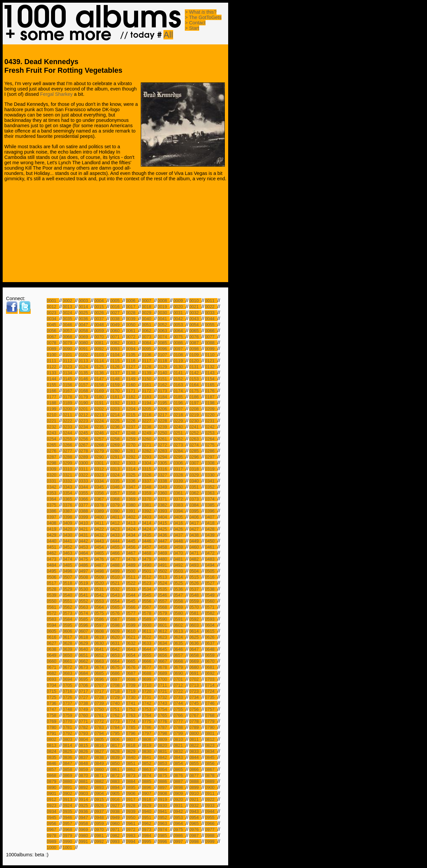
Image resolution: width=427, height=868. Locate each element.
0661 (69, 661)
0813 (53, 745)
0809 (164, 739)
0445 (132, 541)
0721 (164, 691)
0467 (132, 553)
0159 (116, 385)
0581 (195, 613)
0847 (69, 763)
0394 (179, 511)
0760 (85, 715)
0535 (164, 589)
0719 (132, 691)
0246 (100, 433)
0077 (211, 337)
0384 (195, 505)
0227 (148, 421)
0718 (116, 691)
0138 (132, 373)
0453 (85, 547)
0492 (179, 565)
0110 (211, 355)
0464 (85, 553)
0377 (85, 505)
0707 (100, 685)
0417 (195, 523)
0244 (69, 433)
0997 (179, 841)
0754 (164, 709)
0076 (195, 337)
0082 (116, 343)
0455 (116, 547)
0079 (69, 343)
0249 (148, 433)
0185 (179, 397)
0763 (132, 715)
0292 (132, 457)
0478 (132, 559)
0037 (100, 319)
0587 (116, 619)
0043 (195, 319)
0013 (69, 307)
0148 (116, 379)
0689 (164, 673)
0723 (195, 691)
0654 (132, 655)
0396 (211, 511)
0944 (211, 811)
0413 (132, 523)
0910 (195, 793)
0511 (132, 577)
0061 (132, 331)
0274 (195, 445)
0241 (195, 427)
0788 (179, 727)
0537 (195, 589)
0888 (195, 781)
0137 (116, 373)
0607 (85, 631)
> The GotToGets (203, 17)
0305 (164, 463)
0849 (100, 763)
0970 (100, 829)
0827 (100, 751)
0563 (85, 607)
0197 (195, 403)
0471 (195, 553)
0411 (100, 523)
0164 (195, 385)
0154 (211, 379)
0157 (85, 385)
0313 (116, 469)
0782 (85, 727)
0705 (69, 685)
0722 (179, 691)
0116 (132, 361)
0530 (85, 589)
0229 (179, 421)
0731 (148, 697)
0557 (164, 601)
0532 (116, 589)
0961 (132, 823)
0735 (211, 697)
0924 (69, 805)
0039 (132, 319)
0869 (69, 775)
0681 (211, 667)
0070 (100, 337)
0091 (85, 349)
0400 (100, 517)
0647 (195, 649)
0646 (179, 649)
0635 (179, 643)
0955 (211, 817)
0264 (211, 439)
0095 (148, 349)
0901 (53, 793)
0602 (179, 625)
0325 (132, 475)
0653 (116, 655)
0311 (85, 469)
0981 (100, 835)
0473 (53, 559)
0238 (148, 427)
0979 (69, 835)
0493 (195, 565)
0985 (164, 835)
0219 (195, 415)
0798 (164, 733)
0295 (179, 457)
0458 (164, 547)
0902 (69, 793)
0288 (69, 457)
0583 (53, 619)
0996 (164, 841)
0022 (211, 307)
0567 (148, 607)
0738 (85, 703)
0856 (211, 763)
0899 (195, 787)
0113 (85, 361)
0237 (132, 427)
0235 (100, 427)
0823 (211, 745)
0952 (164, 817)
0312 (100, 469)
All (168, 35)
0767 (195, 715)
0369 (132, 499)
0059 (100, 331)
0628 (69, 643)
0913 (69, 799)
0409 (69, 523)
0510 (116, 577)
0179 (85, 397)
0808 (148, 739)
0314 (132, 469)
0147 (100, 379)
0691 (195, 673)
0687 (132, 673)
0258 (116, 439)
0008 (164, 301)
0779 (211, 721)
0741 (132, 703)
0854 (179, 763)
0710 (148, 685)
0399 (85, 517)
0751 (116, 709)
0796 (132, 733)
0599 (132, 625)
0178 (69, 397)
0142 (195, 373)
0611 (148, 631)
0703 (211, 679)
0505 (211, 571)
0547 (179, 595)
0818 (132, 745)
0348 (148, 487)
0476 (100, 559)
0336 (132, 481)
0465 (100, 553)
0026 (100, 313)
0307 (195, 463)
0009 (179, 301)
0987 (195, 835)
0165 (211, 385)
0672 (69, 667)
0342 (53, 487)
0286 (211, 451)
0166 (53, 391)
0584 (69, 619)
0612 (164, 631)
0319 (211, 469)
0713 (195, 685)
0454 (100, 547)
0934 (53, 811)
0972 (132, 829)
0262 (179, 439)
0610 (132, 631)
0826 (85, 751)
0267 (85, 445)
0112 (69, 361)
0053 (179, 325)
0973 (148, 829)
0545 (148, 595)
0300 (85, 463)
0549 (211, 595)
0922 (211, 799)
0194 (148, 403)
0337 (148, 481)
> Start (192, 28)
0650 (69, 655)
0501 (148, 571)
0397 (53, 517)
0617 (69, 637)
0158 (100, 385)
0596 (85, 625)
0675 (116, 667)
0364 (53, 499)
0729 (116, 697)
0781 (69, 727)
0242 (211, 427)
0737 (69, 703)
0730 (132, 697)
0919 (164, 799)
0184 (164, 397)
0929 (148, 805)
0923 (53, 805)
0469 (164, 553)
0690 (179, 673)
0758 (53, 715)
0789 (195, 727)
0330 (211, 475)
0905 (116, 793)
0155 (53, 385)
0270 (132, 445)
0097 (179, 349)
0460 (195, 547)
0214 (116, 415)
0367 (100, 499)
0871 (100, 775)
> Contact (195, 23)
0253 (211, 433)
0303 (132, 463)
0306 (179, 463)
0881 (85, 781)
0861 (116, 769)
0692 (211, 673)
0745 (195, 703)
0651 (85, 655)
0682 (53, 673)
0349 (164, 487)
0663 (100, 661)
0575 (100, 613)
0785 (132, 727)
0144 (53, 379)
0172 (148, 391)
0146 (85, 379)
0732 (164, 697)
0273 (179, 445)
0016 (116, 307)
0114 (100, 361)
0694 (69, 679)
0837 (85, 757)
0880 (69, 781)
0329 (195, 475)
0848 (85, 763)
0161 (148, 385)
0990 (69, 841)
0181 (116, 397)
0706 (85, 685)
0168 (85, 391)
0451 (53, 547)
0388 (85, 511)
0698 (132, 679)
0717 (85, 691)
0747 (53, 709)
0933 (211, 805)
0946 (69, 817)
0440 (53, 541)
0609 (116, 631)
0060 (116, 331)
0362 (195, 493)
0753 (148, 709)
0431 (85, 535)
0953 (179, 817)
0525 (179, 583)
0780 (53, 727)
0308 (211, 463)
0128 (148, 367)
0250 (164, 433)
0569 (179, 607)
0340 (195, 481)
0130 (179, 367)
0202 (100, 409)
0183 (148, 397)
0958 (85, 823)
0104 (116, 355)
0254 (53, 439)
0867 (211, 769)
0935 (69, 811)
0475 (85, 559)
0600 (148, 625)
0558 (179, 601)
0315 (148, 469)
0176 (211, 391)
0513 (164, 577)
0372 (179, 499)
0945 (53, 817)
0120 (195, 361)
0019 (164, 307)
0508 (85, 577)
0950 (132, 817)
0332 (69, 481)
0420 (69, 529)
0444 (116, 541)
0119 (179, 361)
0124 (85, 367)
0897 (164, 787)
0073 (148, 337)
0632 (132, 643)
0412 (116, 523)
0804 (85, 739)
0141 (179, 373)
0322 (85, 475)
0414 (148, 523)
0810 (179, 739)
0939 (132, 811)
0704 (53, 685)
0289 (85, 457)
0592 (195, 619)
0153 (195, 379)
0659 (211, 655)
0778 (195, 721)
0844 (195, 757)
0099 (211, 349)
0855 (195, 763)
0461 (211, 547)
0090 (69, 349)
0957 (69, 823)
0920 (179, 799)
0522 (132, 583)
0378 (100, 505)
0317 (179, 469)
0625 (195, 637)
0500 (132, 571)
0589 (148, 619)
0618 (85, 637)
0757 (211, 709)
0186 (195, 397)
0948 (100, 817)
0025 (85, 313)
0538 (211, 589)
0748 (69, 709)
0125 (100, 367)
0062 (148, 331)
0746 (211, 703)
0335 (116, 481)
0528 (53, 589)
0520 (100, 583)
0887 (179, 781)
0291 (116, 457)
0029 (148, 313)
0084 (148, 343)
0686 (116, 673)
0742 (148, 703)
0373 (195, 499)
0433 (116, 535)
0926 (100, 805)
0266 (69, 445)
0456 (132, 547)
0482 (195, 559)
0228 (164, 421)
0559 (195, 601)
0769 (53, 721)
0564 (100, 607)
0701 (179, 679)
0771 (85, 721)
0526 (195, 583)
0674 (100, 667)
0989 (53, 841)
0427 (195, 529)
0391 (132, 511)
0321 (69, 475)
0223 (85, 421)
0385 (211, 505)
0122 (53, 367)
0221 (53, 421)
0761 (100, 715)
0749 (85, 709)
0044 (211, 319)
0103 (100, 355)
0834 (211, 751)
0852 (148, 763)
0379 (116, 505)
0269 (116, 445)
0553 (100, 601)
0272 (164, 445)
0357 (116, 493)
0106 (148, 355)
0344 (85, 487)
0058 (85, 331)
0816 (100, 745)
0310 (69, 469)
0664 (116, 661)
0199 (53, 409)
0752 (132, 709)
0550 (53, 601)
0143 (211, 373)
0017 (132, 307)
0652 (100, 655)
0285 (195, 451)
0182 (132, 397)
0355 (85, 493)
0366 (85, 499)
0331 (53, 481)
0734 (195, 697)
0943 (195, 811)
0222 (69, 421)
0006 (132, 301)
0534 (148, 589)
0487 (100, 565)
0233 (69, 427)
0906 (132, 793)
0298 (53, 463)
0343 (69, 487)
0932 (195, 805)
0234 (85, 427)
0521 (116, 583)
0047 (85, 325)
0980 (85, 835)
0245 (85, 433)
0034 (53, 319)
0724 (211, 691)
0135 (85, 373)
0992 (100, 841)
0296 (195, 457)
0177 (53, 397)
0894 (116, 787)
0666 (148, 661)
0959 (100, 823)
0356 (100, 493)
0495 (53, 571)
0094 (132, 349)
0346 (116, 487)
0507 (69, 577)
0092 (100, 349)
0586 (100, 619)
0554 (116, 601)
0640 (85, 649)
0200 (69, 409)
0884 (132, 781)
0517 (53, 583)
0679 (179, 667)
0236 (116, 427)
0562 (69, 607)
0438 (195, 535)
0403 (148, 517)
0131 (195, 367)
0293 (148, 457)
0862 (132, 769)
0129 (164, 367)
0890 (53, 787)
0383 (179, 505)
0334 (100, 481)
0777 (179, 721)
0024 (69, 313)
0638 (53, 649)
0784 (116, 727)
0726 (69, 697)
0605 (53, 631)
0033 (211, 313)
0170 (116, 391)
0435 (148, 535)
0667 (164, 661)
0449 (195, 541)
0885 (148, 781)
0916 (116, 799)
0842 (164, 757)
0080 (85, 343)
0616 (53, 637)
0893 (100, 787)
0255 (69, 439)
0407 (211, 517)
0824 (53, 751)
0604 (211, 625)
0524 (164, 583)
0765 (164, 715)
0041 (164, 319)
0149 (132, 379)
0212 (85, 415)
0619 (100, 637)
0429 (53, 535)
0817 (116, 745)
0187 (211, 397)
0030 (164, 313)
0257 (100, 439)
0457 (148, 547)
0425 (164, 529)
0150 (148, 379)
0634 (164, 643)
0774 (132, 721)
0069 (85, 337)
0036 (85, 319)
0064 (179, 331)
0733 (179, 697)
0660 (53, 661)
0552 (85, 601)
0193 (132, 403)
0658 (195, 655)
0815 (85, 745)
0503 (179, 571)
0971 (116, 829)
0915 (100, 799)
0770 (69, 721)
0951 (148, 817)
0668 (179, 661)
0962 (148, 823)
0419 (53, 529)
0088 (211, 343)
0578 (148, 613)
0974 (164, 829)
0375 (53, 505)
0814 (69, 745)
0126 (116, 367)
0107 (164, 355)
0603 (195, 625)
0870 (85, 775)
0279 (100, 451)
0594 (53, 625)
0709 (132, 685)
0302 (116, 463)
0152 (179, 379)
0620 (116, 637)
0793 (85, 733)
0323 (100, 475)
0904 (100, 793)
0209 (211, 409)
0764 (148, 715)
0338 (164, 481)
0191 (100, 403)
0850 (116, 763)
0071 (116, 337)
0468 (148, 553)
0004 (100, 301)
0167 (69, 391)
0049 (116, 325)
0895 (132, 787)
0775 (148, 721)
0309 (53, 469)
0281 (132, 451)
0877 (195, 775)
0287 (53, 457)
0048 (100, 325)
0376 (69, 505)
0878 (211, 775)
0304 (148, 463)
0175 (195, 391)
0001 (53, 301)
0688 (148, 673)
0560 (211, 601)
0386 (53, 511)
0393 (164, 511)
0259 (132, 439)
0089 (53, 349)
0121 (211, 361)
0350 (179, 487)
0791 (53, 733)
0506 (53, 577)
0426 (179, 529)
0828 (116, 751)
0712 (179, 685)
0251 (179, 433)
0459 (179, 547)
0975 (179, 829)
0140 (164, 373)
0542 (100, 595)
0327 (164, 475)
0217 (164, 415)
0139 (148, 373)
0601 (164, 625)
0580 (179, 613)
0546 (164, 595)
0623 (164, 637)
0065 (195, 331)
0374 (211, 499)
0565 (116, 607)
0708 (116, 685)
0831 (164, 751)
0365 (69, 499)
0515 (195, 577)
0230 (195, 421)
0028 (132, 313)
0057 (69, 331)
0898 (179, 787)
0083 (132, 343)
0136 (100, 373)
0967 (53, 829)
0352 (211, 487)
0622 (148, 637)
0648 (211, 649)
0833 (195, 751)
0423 (116, 529)
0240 (179, 427)
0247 (116, 433)
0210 (53, 415)
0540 (69, 595)
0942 (179, 811)
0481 (179, 559)
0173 (164, 391)
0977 (211, 829)
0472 (211, 553)
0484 (53, 565)
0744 (179, 703)
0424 (132, 529)
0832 (179, 751)
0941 (164, 811)
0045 (53, 325)
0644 (148, 649)
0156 (69, 385)
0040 (148, 319)
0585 (85, 619)
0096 (164, 349)
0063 (164, 331)
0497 (85, 571)
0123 (69, 367)
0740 (116, 703)
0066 (211, 331)
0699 (148, 679)
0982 (116, 835)
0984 (148, 835)
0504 (195, 571)
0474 (69, 559)
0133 (53, 373)
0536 (179, 589)
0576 (116, 613)
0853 (164, 763)
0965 (195, 823)
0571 (211, 607)
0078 (53, 343)
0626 (211, 637)
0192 (116, 403)
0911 (211, 793)
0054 (195, 325)
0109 (195, 355)
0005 (116, 301)
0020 (179, 307)
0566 (132, 607)
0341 (211, 481)
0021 (195, 307)
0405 (179, 517)
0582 (211, 613)
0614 (195, 631)
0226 (132, 421)
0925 (85, 805)
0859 (85, 769)
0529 (69, 589)
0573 (69, 613)
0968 (69, 829)
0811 (195, 739)
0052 (164, 325)
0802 (53, 739)
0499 (116, 571)
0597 (100, 625)
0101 (69, 355)
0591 (179, 619)
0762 (116, 715)
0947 (85, 817)
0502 (164, 571)
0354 (69, 493)
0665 (132, 661)
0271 (148, 445)
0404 (164, 517)
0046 (69, 325)
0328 (179, 475)
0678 (164, 667)
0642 (116, 649)
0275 (211, 445)
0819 (148, 745)
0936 (85, 811)
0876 (179, 775)
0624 (179, 637)
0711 (164, 685)
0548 (195, 595)
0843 (179, 757)
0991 (85, 841)
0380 (132, 505)
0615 (211, 631)
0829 (132, 751)
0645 (164, 649)
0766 (179, 715)
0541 (85, 595)
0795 (116, 733)
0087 (195, 343)
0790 (211, 727)
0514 (179, 577)
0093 (116, 349)
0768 (211, 715)
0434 (132, 535)
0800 (195, 733)
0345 (100, 487)
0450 (211, 541)
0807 (132, 739)
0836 (69, 757)
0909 (179, 793)
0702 (195, 679)
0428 (211, 529)
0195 (164, 403)
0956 (53, 823)
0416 (179, 523)
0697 (116, 679)
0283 (164, 451)
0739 (100, 703)
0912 (53, 799)
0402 (132, 517)
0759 (69, 715)
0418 (211, 523)
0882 (100, 781)
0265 (53, 445)
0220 (211, 415)
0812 (211, 739)
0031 (179, 313)
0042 (179, 319)
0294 (164, 457)
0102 (85, 355)
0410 (85, 523)
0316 (164, 469)
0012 (53, 307)
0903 (85, 793)
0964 (179, 823)
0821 (179, 745)
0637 (211, 643)
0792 (69, 733)
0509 (100, 577)
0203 (116, 409)
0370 (148, 499)
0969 (85, 829)
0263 (195, 439)
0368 (116, 499)
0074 (164, 337)
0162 (164, 385)
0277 (69, 451)
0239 (164, 427)
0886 (164, 781)
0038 (116, 319)
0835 (53, 757)
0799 (179, 733)
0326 (148, 475)
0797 (148, 733)
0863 (148, 769)
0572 (53, 613)
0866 (195, 769)
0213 (100, 415)
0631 (116, 643)
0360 (164, 493)
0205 (148, 409)
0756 (195, 709)
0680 (195, 667)
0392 (148, 511)
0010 (195, 301)
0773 (116, 721)
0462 (53, 553)
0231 (211, 421)
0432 (100, 535)
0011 (211, 301)
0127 (132, 367)
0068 (69, 337)
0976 (195, 829)
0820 (164, 745)
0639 (69, 649)
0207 (179, 409)
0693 (53, 679)
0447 (164, 541)
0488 (116, 565)
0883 (116, 781)
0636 (195, 643)
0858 (69, 769)
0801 (211, 733)
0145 (69, 379)
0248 (132, 433)
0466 (116, 553)
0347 (132, 487)
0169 (100, 391)
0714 (211, 685)
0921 (195, 799)
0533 (132, 589)
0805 (100, 739)
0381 (148, 505)
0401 (116, 517)
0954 (195, 817)
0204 (132, 409)
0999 (211, 841)
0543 (116, 595)
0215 (132, 415)
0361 (179, 493)
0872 (116, 775)
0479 (148, 559)
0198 (211, 403)
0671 (53, 667)
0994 (132, 841)
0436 (164, 535)
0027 (116, 313)
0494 (211, 565)
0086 (179, 343)
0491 (164, 565)
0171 (132, 391)
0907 (148, 793)
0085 (164, 343)
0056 (53, 331)
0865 (179, 769)
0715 (53, 691)
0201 (85, 409)
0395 (195, 511)
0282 (148, 451)
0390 (116, 511)
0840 (132, 757)
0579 (164, 613)
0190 (85, 403)
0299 (69, 463)
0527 (211, 583)
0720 (148, 691)
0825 (69, 751)
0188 (53, 403)
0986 (179, 835)
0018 (148, 307)
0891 (69, 787)
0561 (53, 607)
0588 (132, 619)
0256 (85, 439)
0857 (53, 769)
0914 (85, 799)
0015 (100, 307)
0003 (85, 301)
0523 (148, 583)
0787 (164, 727)
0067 (53, 337)
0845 (211, 757)
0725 (53, 697)
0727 (85, 697)
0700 (164, 679)
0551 (69, 601)
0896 (148, 787)
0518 (69, 583)
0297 (211, 457)
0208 (195, 409)
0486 (85, 565)
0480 (164, 559)
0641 (100, 649)
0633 (148, 643)
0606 (69, 631)
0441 (69, 541)
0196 (179, 403)
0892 (85, 787)
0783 (100, 727)
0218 (179, 415)
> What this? (201, 12)
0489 (132, 565)
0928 (132, 805)
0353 (53, 493)
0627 (53, 643)
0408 (53, 523)
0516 (211, 577)
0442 (85, 541)
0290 (100, 457)
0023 (53, 313)
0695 (85, 679)
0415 (164, 523)
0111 (53, 361)
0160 (132, 385)
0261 (164, 439)
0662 (85, 661)
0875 (164, 775)
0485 (69, 565)
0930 (164, 805)
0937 (100, 811)
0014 (85, 307)
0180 (100, 397)
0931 (179, 805)
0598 (116, 625)
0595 (69, 625)
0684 (85, 673)
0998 (195, 841)
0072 (132, 337)
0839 (116, 757)
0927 (116, 805)
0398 (69, 517)
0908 (164, 793)
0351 (195, 487)
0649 (53, 655)
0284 (179, 451)
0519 (85, 583)
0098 (195, 349)
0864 (164, 769)
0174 (179, 391)
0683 (69, 673)
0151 (164, 379)
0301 (100, 463)
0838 (100, 757)
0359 (148, 493)
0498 (100, 571)
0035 (69, 319)
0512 (148, 577)
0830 (148, 751)
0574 (85, 613)
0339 (179, 481)
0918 (148, 799)
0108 (179, 355)
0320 (53, 475)
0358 (132, 493)
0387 (69, 511)
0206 (164, 409)
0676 (132, 667)
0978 (53, 835)
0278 (85, 451)
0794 (100, 733)
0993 (116, 841)
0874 (148, 775)
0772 (100, 721)
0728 (100, 697)
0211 (69, 415)
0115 (116, 361)
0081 (100, 343)
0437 (179, 535)
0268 (100, 445)
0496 (69, 571)
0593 (211, 619)
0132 (211, 367)
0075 (179, 337)
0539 (53, 595)
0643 (132, 649)
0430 (69, 535)
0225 (116, 421)
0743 (164, 703)
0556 (148, 601)
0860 (100, 769)
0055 (211, 325)
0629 (85, 643)
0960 (116, 823)
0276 (53, 451)
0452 (69, 547)
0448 (179, 541)
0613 (179, 631)
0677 (148, 667)
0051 (148, 325)
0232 (53, 427)
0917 (132, 799)
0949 (116, 817)
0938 (116, 811)
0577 (132, 613)
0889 (211, 781)
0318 (195, 469)
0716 (69, 691)
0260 (148, 439)
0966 (211, 823)
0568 (164, 607)
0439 (211, 535)
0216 (148, 415)
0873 (132, 775)
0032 (195, 313)
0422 (100, 529)
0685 (100, 673)
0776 (164, 721)
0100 (53, 355)
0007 (148, 301)
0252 (195, 433)
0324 (116, 475)
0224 (100, 421)
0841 (148, 757)
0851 (132, 763)
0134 (69, 373)
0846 (53, 763)
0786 (148, 727)
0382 (164, 505)
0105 (132, 355)
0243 (53, 433)
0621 (132, 637)
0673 (85, 667)
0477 (116, 559)
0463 (69, 553)
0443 (100, 541)
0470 (179, 553)
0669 (195, 661)
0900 (211, 787)
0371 (164, 499)
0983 (132, 835)
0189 (69, 403)
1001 (69, 847)
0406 (195, 517)
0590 (164, 619)
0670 (211, 661)
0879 (53, 781)
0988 (211, 835)
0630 (100, 643)
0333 (85, 481)
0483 (211, 559)
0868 (53, 775)
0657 (179, 655)
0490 (148, 565)
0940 (148, 811)
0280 (116, 451)
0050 (132, 325)
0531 (100, 589)
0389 (100, 511)
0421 (85, 529)
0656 (164, 655)
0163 (179, 385)
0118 (164, 361)
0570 (195, 607)
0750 (100, 709)
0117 (148, 361)
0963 (164, 823)
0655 (148, 655)
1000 (53, 847)
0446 (148, 541)
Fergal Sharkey (56, 94)
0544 (132, 595)
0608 (100, 631)
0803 (69, 739)
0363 (211, 493)
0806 (116, 739)
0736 (53, 703)
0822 (195, 745)
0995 (148, 841)
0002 (69, 301)
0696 (100, 679)
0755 (179, 709)
